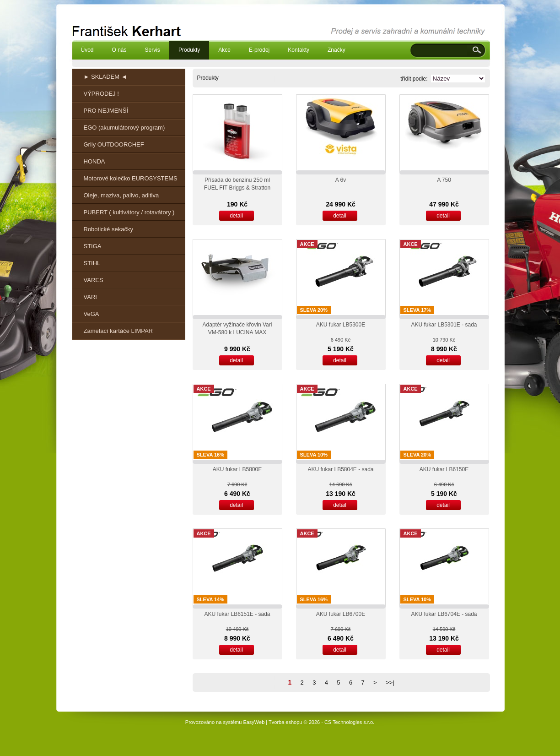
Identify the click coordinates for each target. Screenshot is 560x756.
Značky (337, 50)
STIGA (93, 246)
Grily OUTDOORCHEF (114, 144)
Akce (224, 50)
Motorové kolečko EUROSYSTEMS (131, 178)
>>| (390, 683)
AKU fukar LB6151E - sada (237, 614)
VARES (94, 280)
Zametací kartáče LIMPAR (118, 331)
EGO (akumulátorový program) (124, 128)
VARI (90, 297)
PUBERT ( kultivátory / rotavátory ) (129, 212)
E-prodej (259, 50)
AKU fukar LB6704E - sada (444, 614)
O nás (119, 50)
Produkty (189, 50)
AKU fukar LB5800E (237, 469)
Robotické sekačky (108, 229)
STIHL (92, 263)
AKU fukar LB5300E (341, 325)
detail (236, 216)
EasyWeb (254, 722)
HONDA (94, 161)
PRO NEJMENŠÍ (106, 111)
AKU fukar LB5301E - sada (444, 325)
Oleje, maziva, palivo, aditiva (121, 195)
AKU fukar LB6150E (444, 469)
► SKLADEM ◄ (105, 77)
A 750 (444, 180)
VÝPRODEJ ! (101, 94)
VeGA (92, 314)
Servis (153, 50)
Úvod (87, 50)
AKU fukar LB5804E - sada (340, 469)
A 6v (341, 180)
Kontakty (299, 50)
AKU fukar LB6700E (341, 614)
